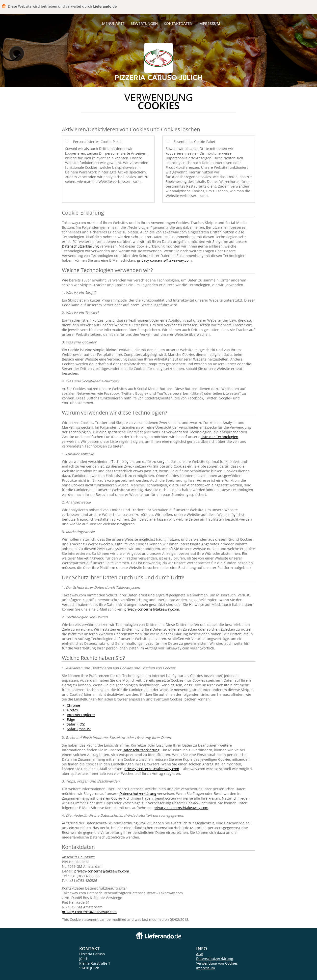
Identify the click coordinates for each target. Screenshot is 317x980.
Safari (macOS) (79, 729)
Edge (71, 719)
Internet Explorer (81, 715)
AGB (200, 954)
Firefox (72, 710)
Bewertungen (144, 23)
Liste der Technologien (219, 437)
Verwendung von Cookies (217, 963)
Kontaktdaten (178, 23)
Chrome (73, 705)
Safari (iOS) (76, 724)
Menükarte (113, 23)
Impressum (209, 23)
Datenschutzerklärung (80, 246)
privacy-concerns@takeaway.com (164, 260)
